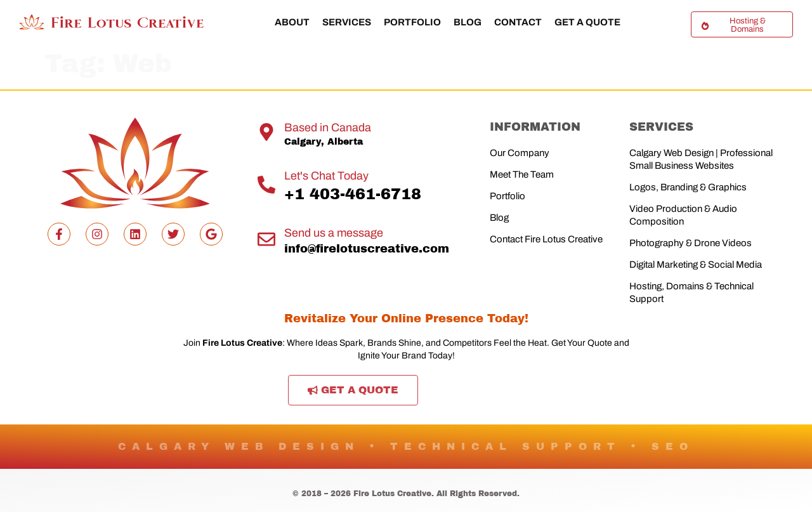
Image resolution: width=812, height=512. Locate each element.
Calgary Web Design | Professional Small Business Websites (701, 159)
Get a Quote (587, 22)
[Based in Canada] (266, 132)
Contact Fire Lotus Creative (546, 239)
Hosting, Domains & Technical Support (691, 292)
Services (347, 22)
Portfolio (412, 22)
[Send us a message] (266, 239)
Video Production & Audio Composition (683, 215)
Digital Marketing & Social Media (696, 265)
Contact (518, 22)
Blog (468, 22)
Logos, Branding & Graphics (688, 187)
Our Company (520, 153)
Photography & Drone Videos (691, 243)
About (292, 22)
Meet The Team (522, 174)
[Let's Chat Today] (266, 185)
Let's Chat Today (326, 176)
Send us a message (334, 233)
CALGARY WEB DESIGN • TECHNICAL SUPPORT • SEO (406, 446)
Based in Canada (328, 128)
